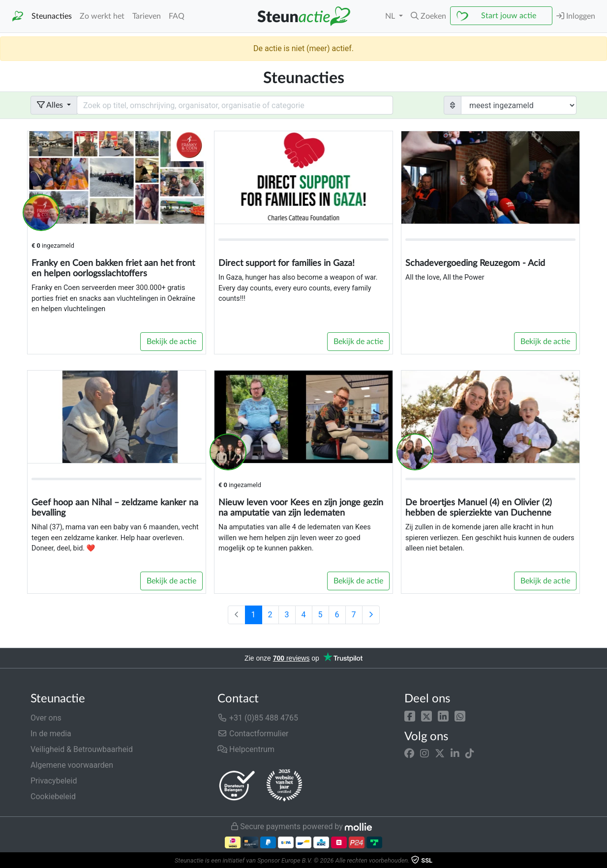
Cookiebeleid (53, 796)
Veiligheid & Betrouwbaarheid (82, 749)
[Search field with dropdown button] (235, 105)
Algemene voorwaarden (72, 765)
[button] (410, 716)
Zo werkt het (102, 16)
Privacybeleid (54, 781)
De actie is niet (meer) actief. (303, 48)
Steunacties (52, 16)
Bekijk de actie (171, 342)
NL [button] (391, 16)
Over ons (46, 718)
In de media (51, 734)
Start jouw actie (509, 16)
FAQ (177, 16)
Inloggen (576, 16)
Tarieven (147, 16)
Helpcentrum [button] (246, 749)
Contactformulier (253, 734)
